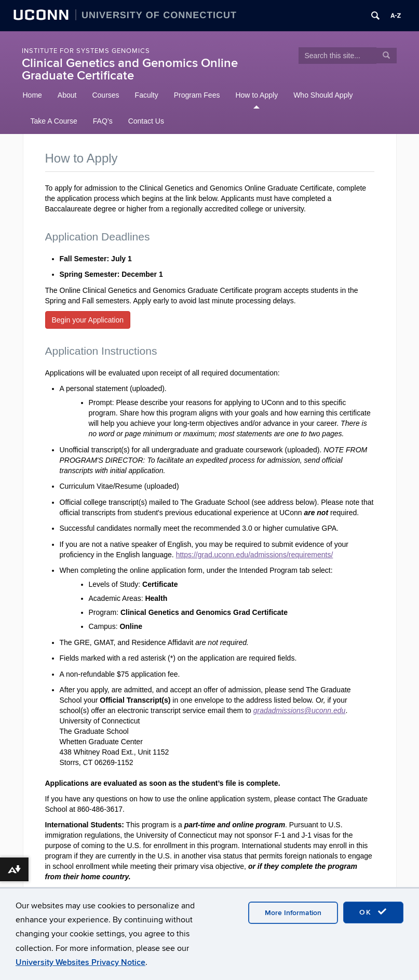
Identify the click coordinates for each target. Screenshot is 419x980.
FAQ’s (103, 121)
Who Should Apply (323, 95)
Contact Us (146, 121)
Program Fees (197, 95)
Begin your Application (88, 320)
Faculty (147, 95)
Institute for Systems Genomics (86, 51)
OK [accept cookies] (373, 912)
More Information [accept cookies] (293, 913)
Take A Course (54, 121)
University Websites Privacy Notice (80, 962)
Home (32, 95)
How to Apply (256, 95)
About (67, 95)
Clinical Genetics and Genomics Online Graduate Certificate (130, 69)
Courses (105, 95)
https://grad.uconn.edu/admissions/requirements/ (255, 555)
